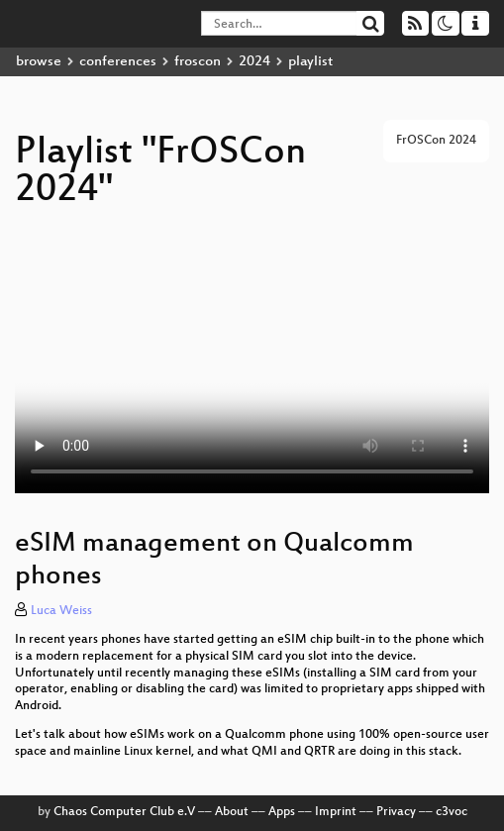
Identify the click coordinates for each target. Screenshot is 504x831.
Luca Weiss (61, 611)
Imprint (336, 812)
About (232, 812)
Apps (282, 812)
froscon (198, 62)
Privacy (396, 812)
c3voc (452, 812)
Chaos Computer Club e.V (124, 812)
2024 (254, 62)
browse (39, 62)
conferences (118, 62)
